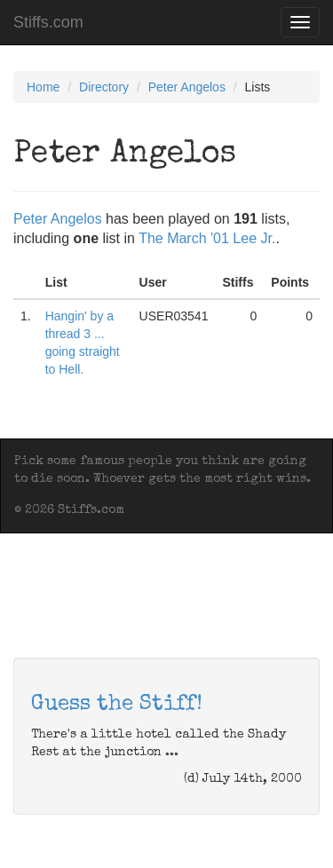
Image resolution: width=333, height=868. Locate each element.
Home (43, 87)
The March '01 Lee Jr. (207, 238)
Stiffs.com (48, 22)
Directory (104, 87)
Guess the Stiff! (117, 705)
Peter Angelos (187, 87)
